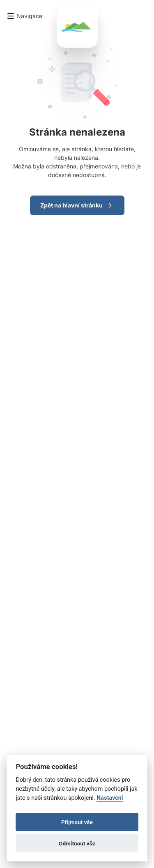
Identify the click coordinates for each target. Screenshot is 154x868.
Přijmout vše (77, 822)
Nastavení (110, 798)
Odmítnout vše (77, 843)
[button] (24, 16)
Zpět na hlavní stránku (77, 205)
